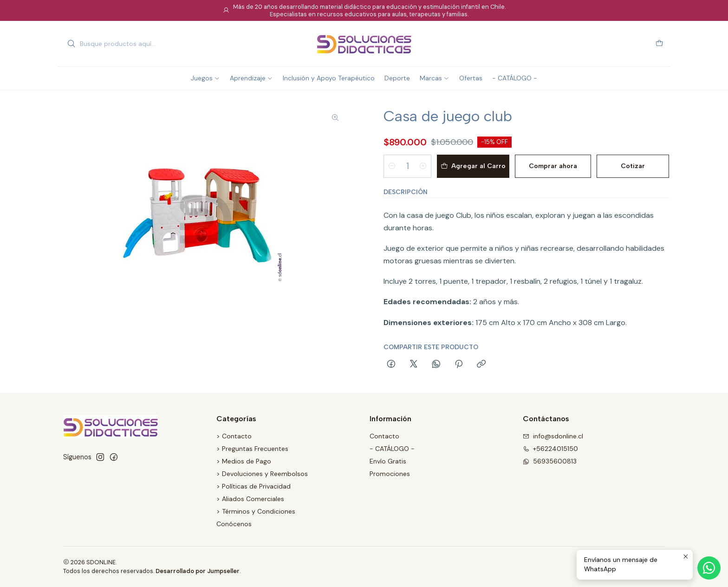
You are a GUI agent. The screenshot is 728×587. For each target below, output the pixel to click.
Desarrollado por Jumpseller (198, 571)
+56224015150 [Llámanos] (550, 449)
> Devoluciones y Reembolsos (262, 474)
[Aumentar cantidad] (423, 166)
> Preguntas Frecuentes (252, 449)
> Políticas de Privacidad (253, 486)
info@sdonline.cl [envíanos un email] (553, 436)
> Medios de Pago (244, 461)
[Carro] (659, 44)
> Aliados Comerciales (250, 499)
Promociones (390, 474)
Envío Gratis (388, 461)
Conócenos (234, 524)
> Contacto (234, 436)
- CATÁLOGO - (392, 449)
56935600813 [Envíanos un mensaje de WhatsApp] (550, 461)
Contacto (384, 436)
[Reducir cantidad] (392, 166)
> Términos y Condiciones (256, 511)
